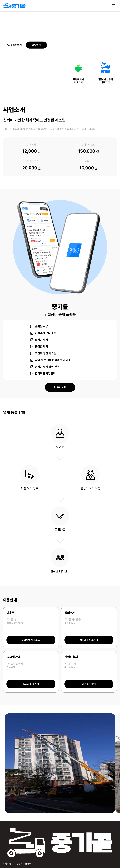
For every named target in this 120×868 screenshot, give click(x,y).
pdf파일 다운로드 (31, 640)
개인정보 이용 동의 (23, 864)
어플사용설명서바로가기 (105, 72)
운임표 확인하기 (14, 45)
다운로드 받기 (89, 684)
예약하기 (36, 45)
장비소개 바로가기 (89, 640)
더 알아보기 (60, 387)
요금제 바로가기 (31, 684)
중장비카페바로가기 (78, 72)
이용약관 (7, 864)
